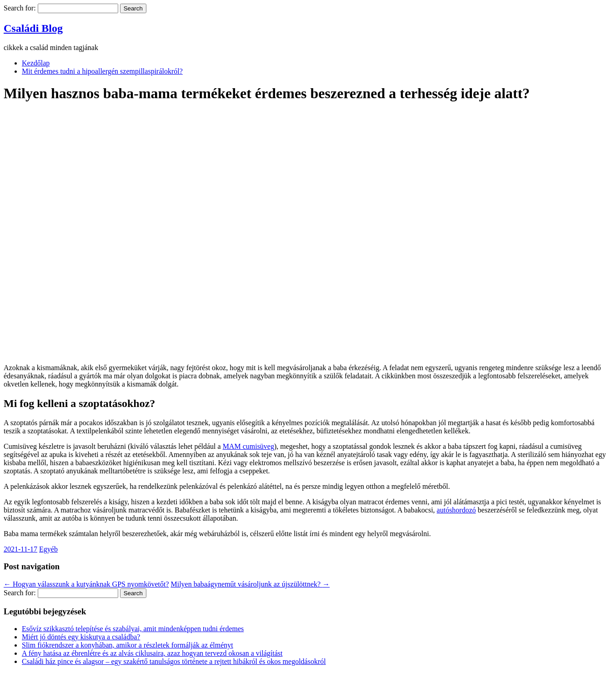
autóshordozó (456, 510)
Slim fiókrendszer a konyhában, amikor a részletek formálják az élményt (128, 645)
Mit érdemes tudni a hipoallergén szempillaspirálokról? (102, 71)
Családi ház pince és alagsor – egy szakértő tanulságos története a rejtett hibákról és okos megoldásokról (174, 661)
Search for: (20, 8)
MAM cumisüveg (248, 446)
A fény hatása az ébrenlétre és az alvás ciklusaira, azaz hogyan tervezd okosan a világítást (152, 653)
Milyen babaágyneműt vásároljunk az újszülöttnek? (250, 584)
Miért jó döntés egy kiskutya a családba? (81, 637)
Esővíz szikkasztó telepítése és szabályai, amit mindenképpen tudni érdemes (133, 629)
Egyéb (48, 549)
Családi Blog (33, 28)
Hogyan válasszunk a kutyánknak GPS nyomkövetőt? (86, 584)
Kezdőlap (36, 63)
